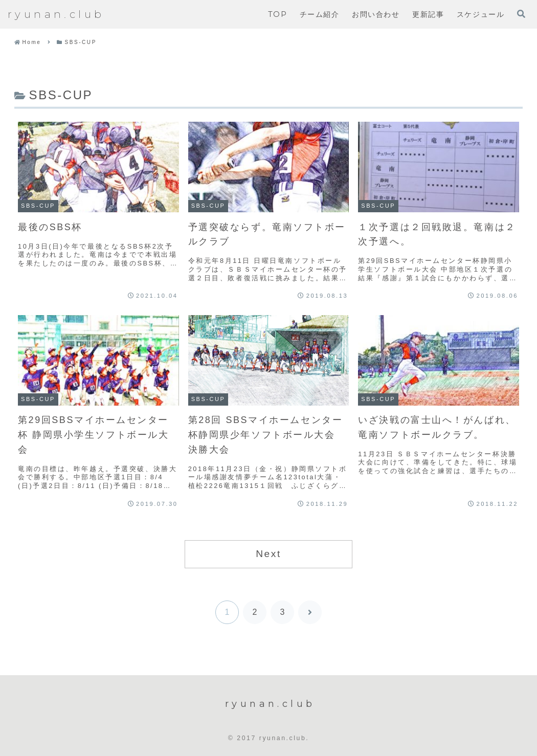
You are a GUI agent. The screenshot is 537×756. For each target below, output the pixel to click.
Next (268, 554)
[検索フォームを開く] (521, 14)
